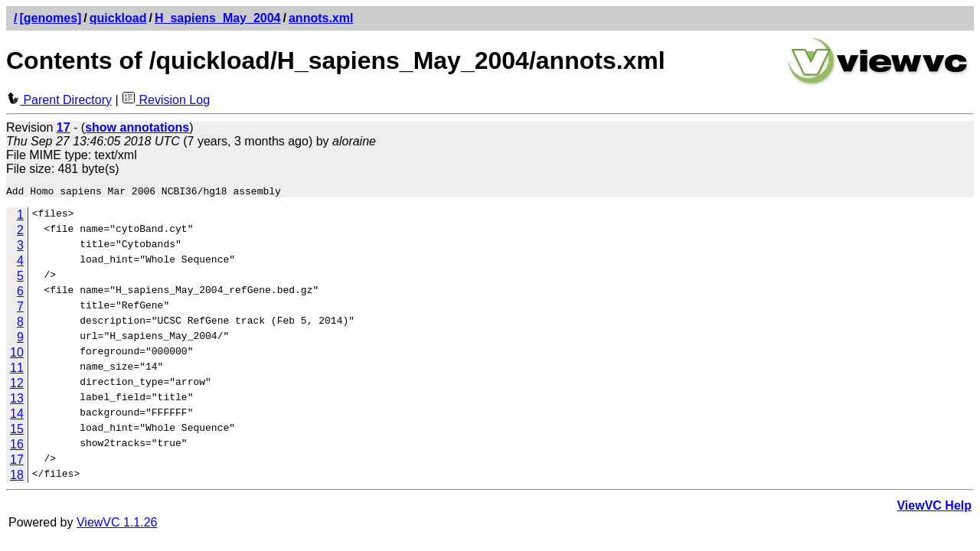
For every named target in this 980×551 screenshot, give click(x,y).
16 (17, 447)
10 (17, 355)
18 (17, 477)
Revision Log (166, 100)
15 (17, 431)
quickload (118, 18)
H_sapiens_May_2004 (218, 18)
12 (17, 385)
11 (17, 370)
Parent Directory (59, 100)
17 (17, 462)
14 (17, 416)
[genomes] (50, 18)
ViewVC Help (934, 508)
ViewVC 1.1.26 (117, 525)
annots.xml (321, 18)
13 (17, 401)
